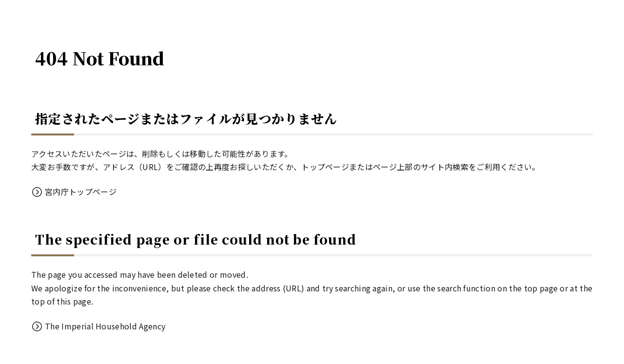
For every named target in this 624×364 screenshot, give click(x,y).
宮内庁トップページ (81, 192)
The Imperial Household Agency (105, 326)
